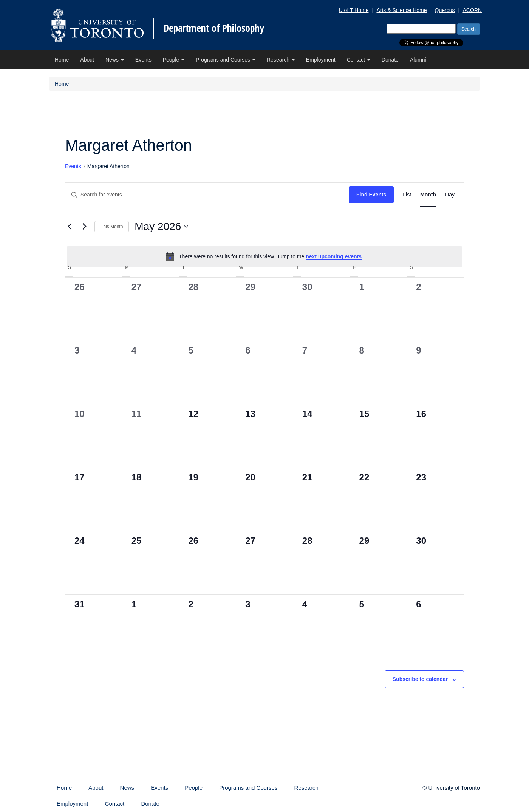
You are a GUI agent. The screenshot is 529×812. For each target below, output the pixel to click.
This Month (112, 227)
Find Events (371, 195)
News (115, 60)
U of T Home (354, 10)
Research (281, 60)
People (174, 60)
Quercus (445, 10)
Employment (321, 60)
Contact (359, 60)
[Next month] (84, 227)
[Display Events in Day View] (450, 195)
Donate (390, 60)
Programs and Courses (226, 60)
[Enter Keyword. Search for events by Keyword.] (207, 195)
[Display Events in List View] (407, 195)
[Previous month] (70, 227)
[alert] (264, 257)
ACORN (472, 10)
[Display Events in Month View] (428, 195)
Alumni (418, 60)
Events (143, 60)
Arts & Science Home (401, 10)
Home (62, 60)
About (87, 60)
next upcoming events (334, 256)
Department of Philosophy (214, 28)
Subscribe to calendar (420, 679)
